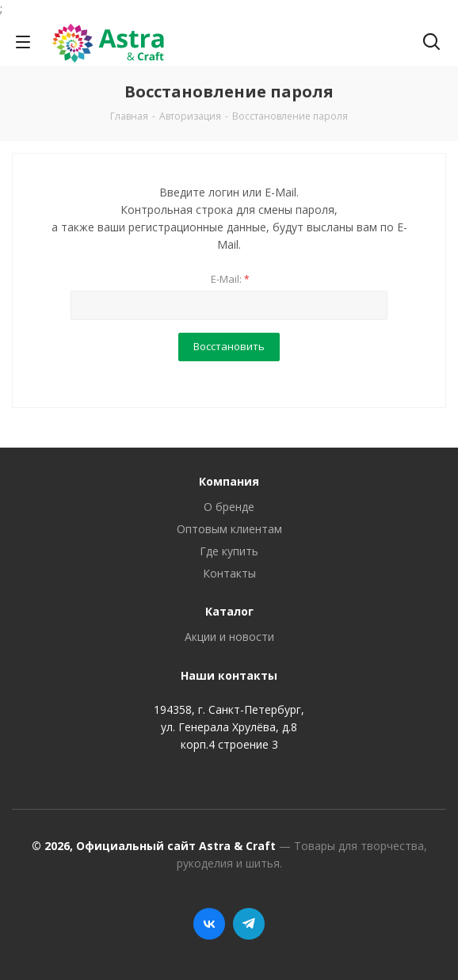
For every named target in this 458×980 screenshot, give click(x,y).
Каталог (229, 611)
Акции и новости (229, 637)
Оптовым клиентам (229, 529)
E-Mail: (230, 279)
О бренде (229, 507)
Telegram (249, 924)
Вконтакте (209, 924)
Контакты (229, 573)
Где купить (229, 551)
